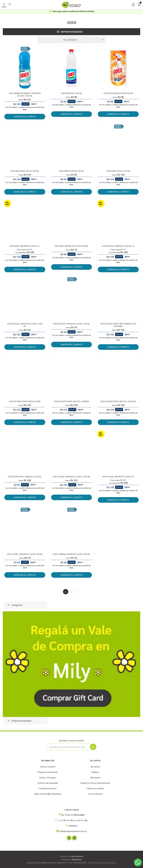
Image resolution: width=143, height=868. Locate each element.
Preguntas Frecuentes (48, 772)
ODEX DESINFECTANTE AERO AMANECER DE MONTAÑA (118, 325)
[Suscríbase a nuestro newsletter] (68, 747)
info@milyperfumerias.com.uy (73, 831)
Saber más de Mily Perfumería (48, 794)
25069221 (73, 826)
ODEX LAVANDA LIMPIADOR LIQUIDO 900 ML (71, 554)
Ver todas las (73, 815)
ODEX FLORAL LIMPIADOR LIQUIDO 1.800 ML (71, 476)
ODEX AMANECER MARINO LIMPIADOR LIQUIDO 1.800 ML (25, 94)
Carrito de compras (95, 788)
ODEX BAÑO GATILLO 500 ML (118, 171)
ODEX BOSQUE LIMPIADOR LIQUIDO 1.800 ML (25, 325)
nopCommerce (77, 856)
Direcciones (95, 777)
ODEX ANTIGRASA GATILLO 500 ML (25, 171)
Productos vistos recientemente (95, 783)
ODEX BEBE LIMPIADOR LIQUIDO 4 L (25, 246)
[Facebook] (69, 838)
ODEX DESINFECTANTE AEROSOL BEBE (25, 401)
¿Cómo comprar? (48, 767)
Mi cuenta (95, 767)
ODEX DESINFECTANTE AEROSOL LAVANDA (71, 401)
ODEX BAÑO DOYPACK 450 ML (71, 171)
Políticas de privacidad (48, 783)
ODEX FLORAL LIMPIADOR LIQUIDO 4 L (118, 476)
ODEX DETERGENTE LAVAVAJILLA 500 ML (25, 476)
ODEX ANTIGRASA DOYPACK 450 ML (118, 93)
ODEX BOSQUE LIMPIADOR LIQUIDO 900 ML (71, 324)
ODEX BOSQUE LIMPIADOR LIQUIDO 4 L (118, 246)
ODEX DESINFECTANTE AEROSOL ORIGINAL (118, 401)
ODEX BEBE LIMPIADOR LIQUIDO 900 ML (71, 246)
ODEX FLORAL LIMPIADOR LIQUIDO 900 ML (25, 554)
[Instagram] (74, 838)
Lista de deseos (95, 794)
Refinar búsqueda (72, 32)
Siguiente (77, 592)
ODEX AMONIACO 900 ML (71, 93)
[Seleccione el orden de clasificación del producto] (71, 40)
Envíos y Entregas (48, 777)
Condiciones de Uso (48, 788)
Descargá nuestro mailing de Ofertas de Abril (73, 11)
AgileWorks (77, 859)
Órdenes (95, 772)
